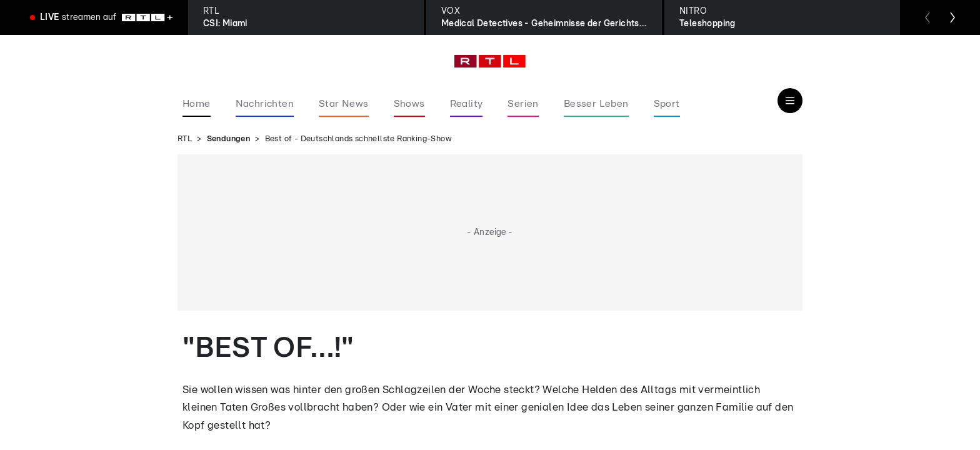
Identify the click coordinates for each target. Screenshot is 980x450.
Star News (344, 104)
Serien (523, 104)
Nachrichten (265, 104)
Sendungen (229, 139)
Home (197, 104)
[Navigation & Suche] (790, 101)
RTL (185, 139)
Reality (467, 104)
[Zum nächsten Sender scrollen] (952, 17)
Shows (409, 104)
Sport (667, 104)
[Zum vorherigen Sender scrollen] (927, 17)
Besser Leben (596, 104)
